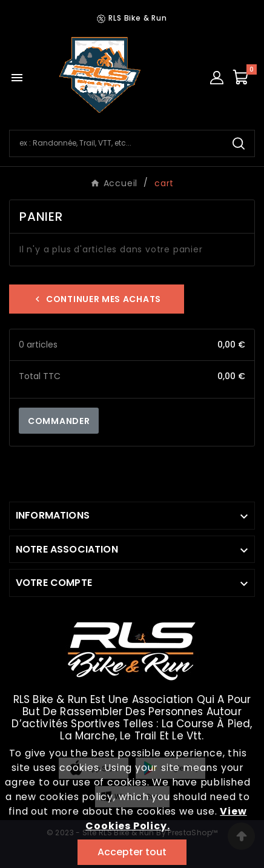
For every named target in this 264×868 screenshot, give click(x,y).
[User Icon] (217, 78)
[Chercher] (116, 143)
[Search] (239, 143)
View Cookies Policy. (166, 819)
